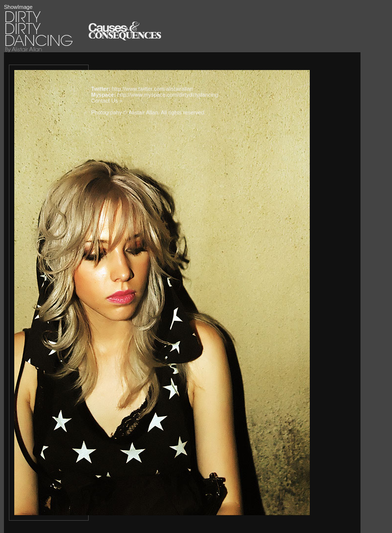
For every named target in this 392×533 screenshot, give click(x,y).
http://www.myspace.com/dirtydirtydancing (168, 95)
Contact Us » (107, 101)
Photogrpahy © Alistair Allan (125, 112)
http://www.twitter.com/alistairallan (152, 89)
